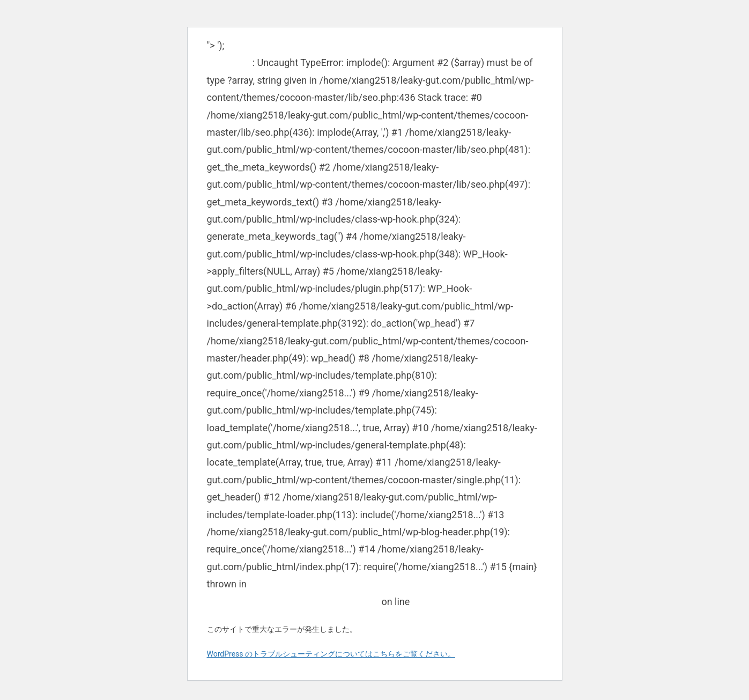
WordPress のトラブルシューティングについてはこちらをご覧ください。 (331, 654)
